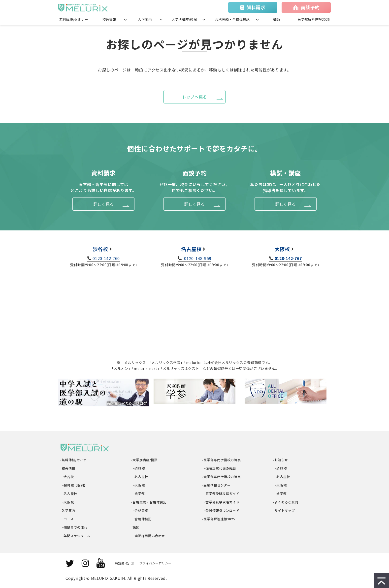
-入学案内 (68, 510)
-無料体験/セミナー (75, 460)
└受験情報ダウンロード (221, 510)
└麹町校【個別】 (74, 485)
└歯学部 (138, 494)
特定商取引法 (125, 563)
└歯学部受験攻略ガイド (221, 502)
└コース (67, 519)
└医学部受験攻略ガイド (221, 494)
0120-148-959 (197, 258)
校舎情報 (109, 19)
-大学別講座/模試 (145, 460)
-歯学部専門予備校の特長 (222, 477)
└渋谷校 (67, 477)
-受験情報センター (216, 485)
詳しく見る (104, 204)
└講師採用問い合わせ (148, 536)
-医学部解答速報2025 (219, 519)
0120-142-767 (288, 258)
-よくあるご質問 (286, 502)
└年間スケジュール (75, 536)
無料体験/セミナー (74, 19)
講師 (276, 19)
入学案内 (145, 19)
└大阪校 (67, 502)
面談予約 (310, 7)
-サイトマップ (284, 510)
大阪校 (282, 249)
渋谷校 (100, 249)
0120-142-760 (106, 258)
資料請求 (256, 7)
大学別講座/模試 (184, 19)
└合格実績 (140, 510)
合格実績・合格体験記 (232, 19)
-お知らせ (281, 460)
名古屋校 (191, 249)
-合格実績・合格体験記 (149, 502)
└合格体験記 (142, 519)
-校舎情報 (68, 468)
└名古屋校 (69, 494)
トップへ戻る (194, 97)
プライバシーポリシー (155, 563)
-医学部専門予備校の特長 (222, 460)
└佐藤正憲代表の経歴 (219, 468)
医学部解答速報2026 (314, 19)
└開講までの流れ (74, 527)
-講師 (135, 527)
